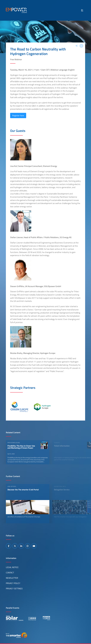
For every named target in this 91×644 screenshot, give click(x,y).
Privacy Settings (14, 589)
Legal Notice (12, 567)
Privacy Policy (13, 583)
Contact (10, 573)
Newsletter (12, 578)
